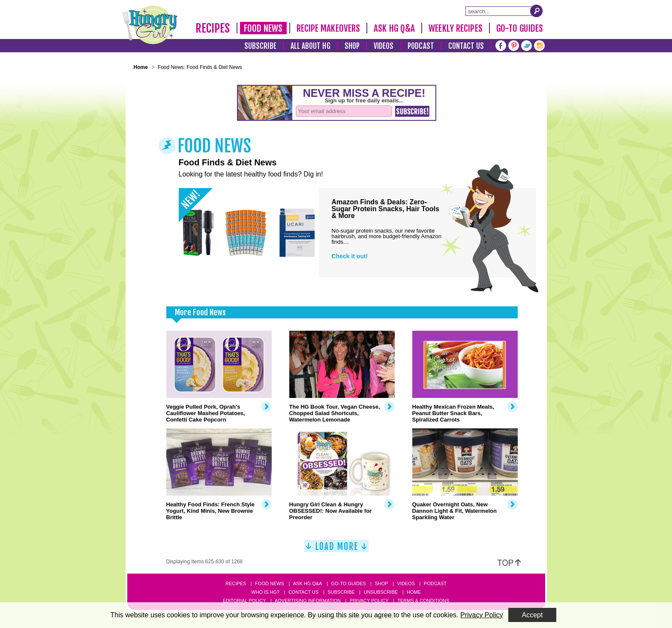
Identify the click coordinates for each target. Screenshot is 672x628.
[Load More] (336, 549)
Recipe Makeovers (328, 28)
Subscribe (260, 46)
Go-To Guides (520, 28)
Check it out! (350, 256)
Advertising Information (308, 601)
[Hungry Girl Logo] (150, 25)
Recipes (213, 28)
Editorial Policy (244, 601)
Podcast (421, 46)
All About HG (310, 46)
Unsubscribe (381, 592)
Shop (352, 46)
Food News (263, 28)
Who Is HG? (265, 592)
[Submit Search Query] (537, 11)
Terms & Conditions (423, 601)
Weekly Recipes (455, 28)
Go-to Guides (348, 583)
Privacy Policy (369, 601)
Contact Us (466, 46)
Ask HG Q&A (394, 28)
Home (414, 592)
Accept (532, 615)
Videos (384, 46)
